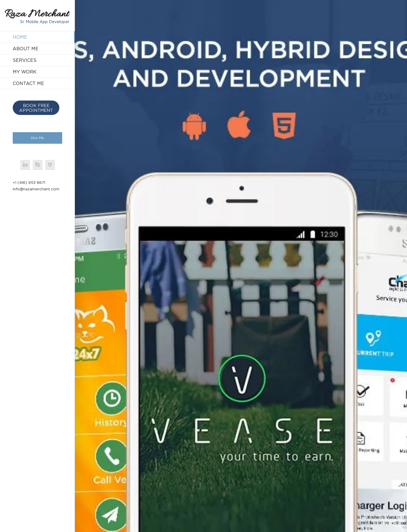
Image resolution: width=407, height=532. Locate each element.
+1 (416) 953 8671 (29, 182)
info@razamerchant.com (36, 189)
